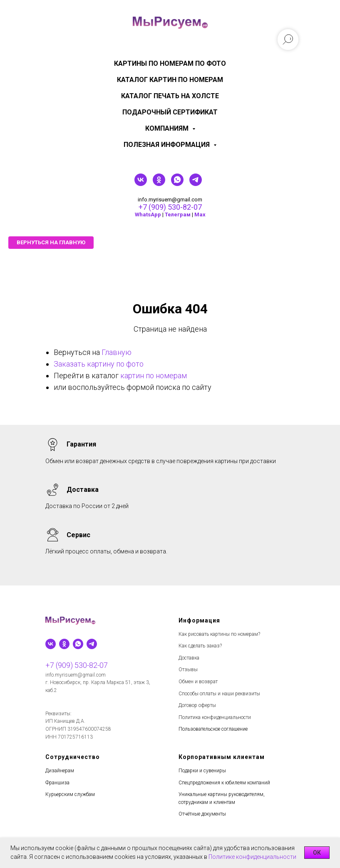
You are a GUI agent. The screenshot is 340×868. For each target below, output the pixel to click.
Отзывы (188, 670)
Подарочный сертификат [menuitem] (170, 112)
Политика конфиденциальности (215, 717)
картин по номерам (154, 376)
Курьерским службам (70, 794)
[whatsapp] (177, 184)
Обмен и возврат (198, 682)
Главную (117, 352)
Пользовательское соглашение (213, 729)
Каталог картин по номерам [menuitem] (170, 80)
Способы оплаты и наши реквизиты (219, 694)
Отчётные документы (202, 814)
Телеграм (178, 215)
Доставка (189, 658)
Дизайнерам (60, 771)
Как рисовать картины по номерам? (219, 634)
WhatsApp (148, 215)
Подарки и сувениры (202, 771)
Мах (200, 215)
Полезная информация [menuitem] (168, 145)
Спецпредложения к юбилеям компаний (224, 783)
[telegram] (196, 184)
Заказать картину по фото (99, 364)
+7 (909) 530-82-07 (170, 207)
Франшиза (57, 783)
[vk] (141, 184)
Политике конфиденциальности (252, 857)
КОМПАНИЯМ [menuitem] (168, 128)
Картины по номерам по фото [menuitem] (170, 63)
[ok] (159, 184)
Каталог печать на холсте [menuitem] (170, 96)
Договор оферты (197, 705)
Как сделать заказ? (200, 646)
